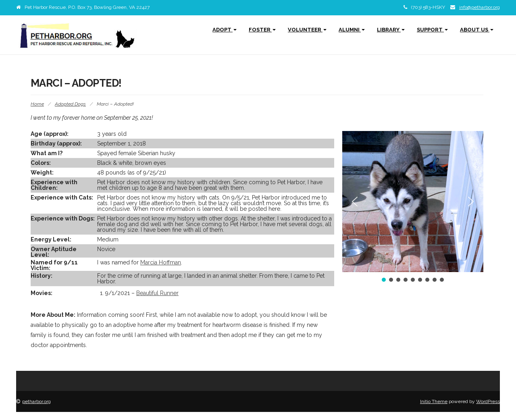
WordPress (488, 401)
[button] (355, 202)
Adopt (225, 30)
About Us (477, 30)
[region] (413, 207)
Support (432, 30)
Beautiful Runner (157, 293)
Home (37, 104)
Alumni (352, 30)
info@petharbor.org (480, 7)
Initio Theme (434, 401)
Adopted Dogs (70, 104)
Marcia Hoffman (161, 262)
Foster (262, 30)
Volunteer (307, 30)
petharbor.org (36, 401)
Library (391, 30)
